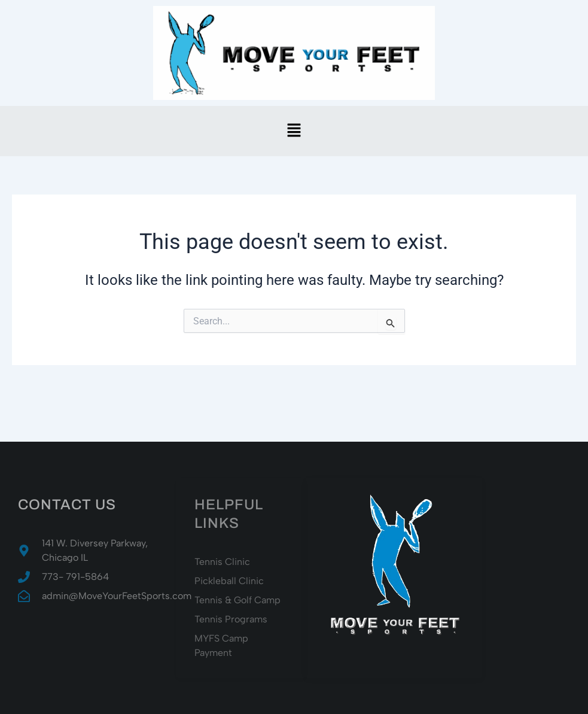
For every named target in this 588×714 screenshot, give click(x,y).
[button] (294, 131)
